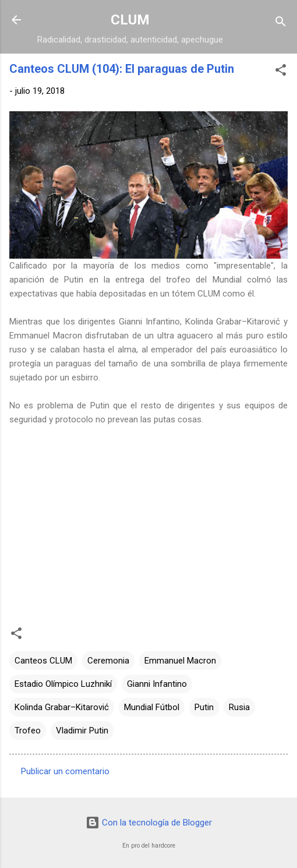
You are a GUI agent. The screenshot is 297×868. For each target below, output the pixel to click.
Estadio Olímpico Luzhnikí (63, 684)
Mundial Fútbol (152, 707)
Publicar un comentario (65, 771)
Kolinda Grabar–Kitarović (62, 707)
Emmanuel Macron (180, 661)
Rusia (239, 707)
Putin (204, 707)
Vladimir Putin (82, 731)
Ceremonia (108, 661)
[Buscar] (281, 24)
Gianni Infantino (157, 684)
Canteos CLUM (43, 661)
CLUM (130, 20)
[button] (281, 72)
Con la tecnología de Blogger (149, 823)
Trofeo (28, 731)
